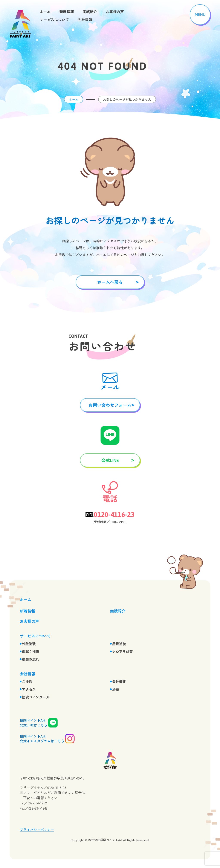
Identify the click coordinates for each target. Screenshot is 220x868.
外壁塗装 (29, 644)
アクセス (29, 689)
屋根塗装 (119, 644)
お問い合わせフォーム (110, 405)
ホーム (45, 11)
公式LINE (110, 460)
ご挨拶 (27, 682)
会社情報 (85, 19)
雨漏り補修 (31, 651)
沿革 (116, 689)
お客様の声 (115, 11)
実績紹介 (90, 11)
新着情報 (67, 11)
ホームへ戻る (110, 282)
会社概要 (119, 682)
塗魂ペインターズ (36, 697)
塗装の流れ (31, 659)
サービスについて (54, 19)
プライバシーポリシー (37, 830)
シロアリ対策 (122, 651)
